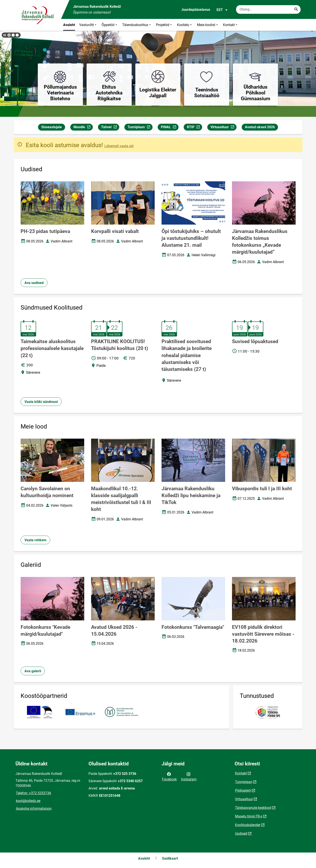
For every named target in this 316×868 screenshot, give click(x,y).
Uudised (241, 833)
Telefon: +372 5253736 (34, 793)
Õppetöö (110, 25)
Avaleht (69, 25)
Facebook (169, 776)
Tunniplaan (140, 128)
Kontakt (231, 25)
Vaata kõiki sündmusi (41, 402)
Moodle (83, 128)
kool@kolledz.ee (28, 801)
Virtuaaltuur (223, 128)
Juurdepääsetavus (196, 10)
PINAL (170, 128)
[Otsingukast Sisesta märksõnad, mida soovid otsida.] (268, 9)
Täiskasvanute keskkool (253, 808)
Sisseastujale (52, 127)
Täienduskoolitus (137, 25)
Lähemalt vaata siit (119, 146)
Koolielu (185, 25)
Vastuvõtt (88, 25)
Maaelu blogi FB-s (249, 816)
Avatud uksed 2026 (260, 127)
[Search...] (296, 9)
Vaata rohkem (35, 540)
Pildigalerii (243, 790)
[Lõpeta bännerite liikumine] (4, 35)
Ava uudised (34, 283)
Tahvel (110, 128)
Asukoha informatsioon (34, 809)
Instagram (189, 776)
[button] (9, 35)
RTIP (194, 128)
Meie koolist (208, 25)
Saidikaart (170, 858)
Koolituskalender (248, 825)
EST (222, 10)
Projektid (164, 25)
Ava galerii (33, 671)
